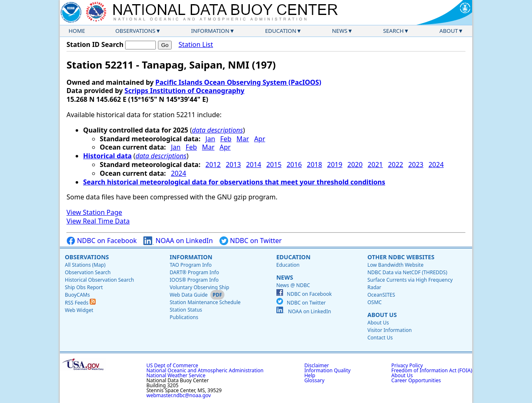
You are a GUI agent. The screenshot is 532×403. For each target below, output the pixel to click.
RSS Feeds (80, 303)
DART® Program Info (194, 272)
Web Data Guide (188, 295)
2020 (355, 165)
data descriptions (218, 130)
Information (210, 31)
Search (394, 31)
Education (281, 31)
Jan (210, 139)
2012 (213, 165)
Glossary (314, 380)
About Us (382, 315)
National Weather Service (176, 375)
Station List (196, 45)
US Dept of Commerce (172, 365)
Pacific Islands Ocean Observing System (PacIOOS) (238, 82)
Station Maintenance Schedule (205, 302)
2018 (314, 165)
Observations (135, 31)
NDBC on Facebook (102, 241)
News (340, 31)
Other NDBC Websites (401, 257)
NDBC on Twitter (251, 241)
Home (77, 31)
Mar (243, 139)
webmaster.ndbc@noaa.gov (179, 395)
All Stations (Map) (85, 265)
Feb (226, 139)
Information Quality (327, 370)
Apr (260, 139)
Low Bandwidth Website (395, 265)
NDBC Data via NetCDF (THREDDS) (407, 272)
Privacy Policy (407, 365)
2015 (274, 165)
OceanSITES (381, 295)
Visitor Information (390, 330)
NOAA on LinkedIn (178, 241)
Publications (184, 317)
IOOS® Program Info (194, 280)
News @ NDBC (293, 285)
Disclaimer (316, 365)
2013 (233, 165)
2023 (416, 165)
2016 (294, 165)
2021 (376, 165)
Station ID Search (95, 44)
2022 (395, 165)
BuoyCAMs (77, 295)
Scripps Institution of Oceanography (185, 91)
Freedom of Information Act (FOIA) (432, 370)
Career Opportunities (416, 380)
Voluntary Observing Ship (199, 287)
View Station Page (94, 212)
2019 (335, 165)
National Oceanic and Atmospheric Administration (205, 370)
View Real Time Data (98, 221)
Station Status (186, 310)
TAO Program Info (191, 265)
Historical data (107, 156)
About (449, 31)
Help (310, 375)
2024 (436, 165)
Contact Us (380, 338)
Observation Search (88, 272)
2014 (254, 165)
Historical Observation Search (99, 280)
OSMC (374, 302)
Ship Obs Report (84, 287)
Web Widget (79, 310)
